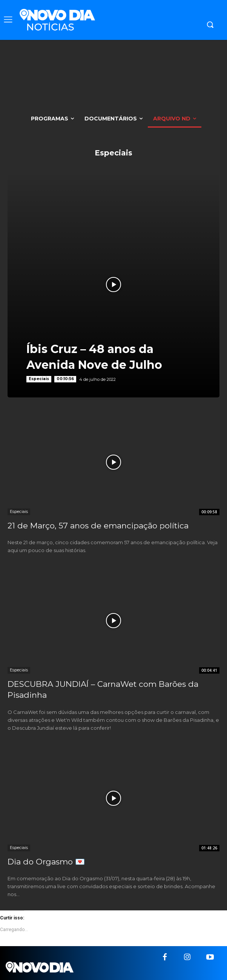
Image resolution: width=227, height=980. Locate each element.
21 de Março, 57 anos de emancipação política (98, 526)
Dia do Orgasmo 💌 (46, 862)
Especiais (39, 379)
